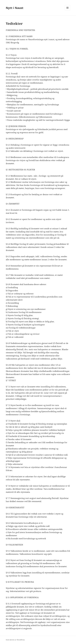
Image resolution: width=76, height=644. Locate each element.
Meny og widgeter (68, 10)
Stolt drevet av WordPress (15, 640)
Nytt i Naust (15, 8)
